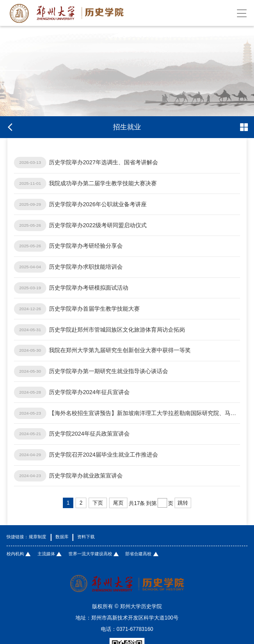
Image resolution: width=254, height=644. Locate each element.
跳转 (183, 503)
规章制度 (38, 537)
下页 (98, 503)
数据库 (62, 537)
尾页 (118, 503)
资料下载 (86, 537)
